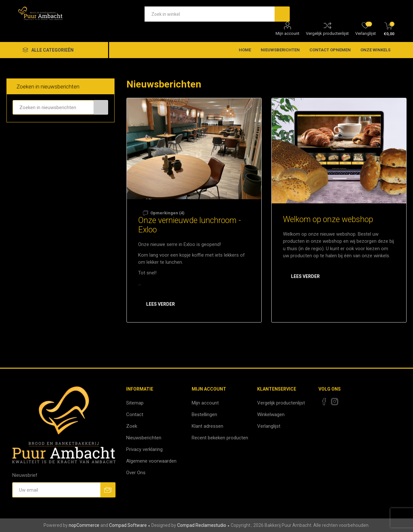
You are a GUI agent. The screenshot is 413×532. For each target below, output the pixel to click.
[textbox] (210, 14)
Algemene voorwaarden (151, 461)
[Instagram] (335, 402)
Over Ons (136, 473)
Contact (135, 414)
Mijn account (287, 33)
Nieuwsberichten (144, 438)
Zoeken (101, 107)
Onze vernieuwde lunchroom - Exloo (190, 225)
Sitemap (135, 403)
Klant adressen (207, 426)
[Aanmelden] (56, 490)
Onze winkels (375, 50)
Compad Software (128, 525)
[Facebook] (324, 402)
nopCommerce (84, 525)
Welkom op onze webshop (328, 219)
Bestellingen (204, 414)
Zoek (132, 426)
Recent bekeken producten (220, 438)
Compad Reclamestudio (202, 525)
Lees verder (161, 304)
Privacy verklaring (144, 449)
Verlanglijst (269, 426)
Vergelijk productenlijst (327, 33)
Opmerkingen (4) (167, 213)
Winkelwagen (271, 414)
